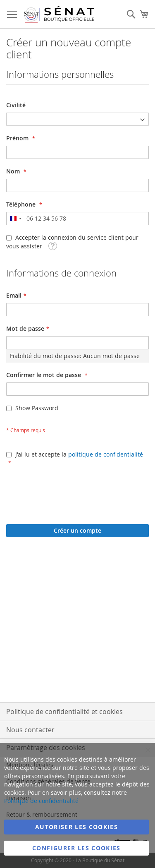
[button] (52, 245)
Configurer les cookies (76, 848)
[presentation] (69, 491)
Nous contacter (30, 730)
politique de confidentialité (106, 454)
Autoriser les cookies (76, 827)
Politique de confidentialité (41, 801)
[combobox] (15, 219)
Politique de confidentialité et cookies (64, 712)
